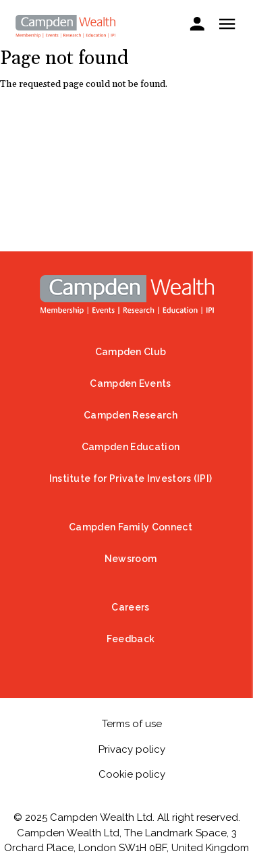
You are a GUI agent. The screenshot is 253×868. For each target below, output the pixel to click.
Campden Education (131, 447)
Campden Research (131, 415)
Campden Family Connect (131, 527)
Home (127, 294)
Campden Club (131, 352)
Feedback (131, 639)
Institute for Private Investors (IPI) (131, 478)
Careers (130, 607)
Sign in (196, 25)
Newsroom (131, 559)
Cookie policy (132, 774)
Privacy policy (132, 749)
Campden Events (130, 383)
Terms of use (132, 724)
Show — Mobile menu (227, 24)
